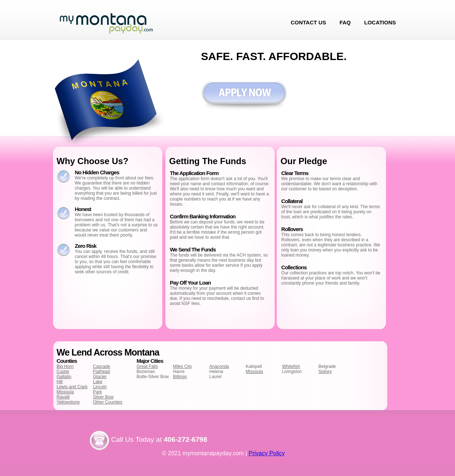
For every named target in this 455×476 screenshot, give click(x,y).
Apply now (244, 96)
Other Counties (108, 402)
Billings (180, 377)
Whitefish (291, 366)
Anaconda (219, 366)
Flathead (102, 372)
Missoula (65, 392)
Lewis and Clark (72, 387)
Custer (63, 372)
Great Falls (147, 366)
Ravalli (63, 397)
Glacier (100, 377)
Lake (98, 382)
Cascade (102, 366)
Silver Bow (103, 397)
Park (98, 392)
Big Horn (65, 366)
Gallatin (64, 377)
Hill (60, 382)
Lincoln (100, 387)
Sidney (325, 372)
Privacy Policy (267, 453)
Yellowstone (68, 402)
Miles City (183, 366)
